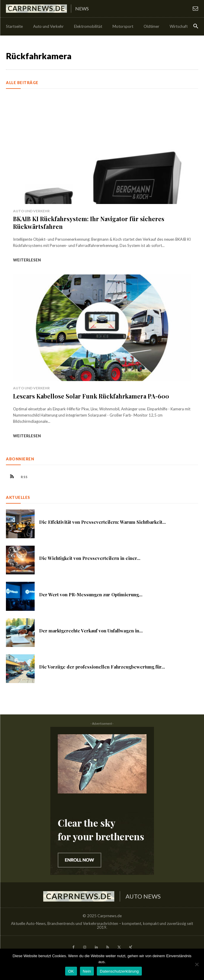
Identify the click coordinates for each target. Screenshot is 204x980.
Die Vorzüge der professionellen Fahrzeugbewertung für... (102, 667)
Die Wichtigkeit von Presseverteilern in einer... (90, 558)
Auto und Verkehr (31, 211)
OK (71, 971)
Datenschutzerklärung (119, 971)
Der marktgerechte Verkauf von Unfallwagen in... (91, 631)
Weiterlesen (27, 260)
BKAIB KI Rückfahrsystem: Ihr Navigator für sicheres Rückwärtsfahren (89, 222)
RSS (24, 477)
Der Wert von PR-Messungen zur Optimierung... (91, 595)
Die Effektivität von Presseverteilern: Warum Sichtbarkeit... (102, 522)
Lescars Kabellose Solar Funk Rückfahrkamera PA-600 (91, 396)
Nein (87, 971)
